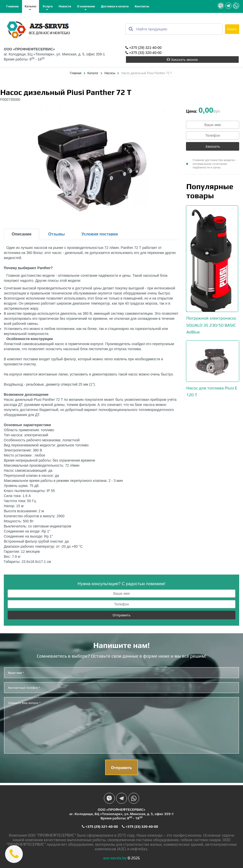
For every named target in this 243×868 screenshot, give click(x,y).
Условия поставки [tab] (100, 234)
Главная (12, 6)
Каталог (31, 6)
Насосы (110, 73)
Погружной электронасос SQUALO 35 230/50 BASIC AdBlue (211, 324)
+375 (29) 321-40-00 (144, 48)
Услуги (48, 6)
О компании (86, 6)
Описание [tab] (22, 234)
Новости (65, 6)
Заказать (213, 146)
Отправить (121, 615)
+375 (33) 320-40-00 (144, 53)
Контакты (142, 6)
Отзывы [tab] (56, 234)
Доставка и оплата (115, 6)
